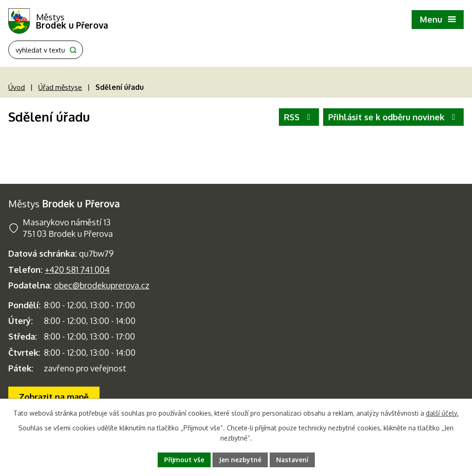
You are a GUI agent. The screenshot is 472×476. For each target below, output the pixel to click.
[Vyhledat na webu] (73, 50)
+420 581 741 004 (77, 270)
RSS (299, 117)
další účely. (442, 413)
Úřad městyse (60, 87)
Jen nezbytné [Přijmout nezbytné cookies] (240, 460)
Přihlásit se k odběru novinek (394, 117)
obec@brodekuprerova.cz (102, 285)
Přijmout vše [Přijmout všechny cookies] (184, 460)
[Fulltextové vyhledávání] (46, 50)
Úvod (17, 87)
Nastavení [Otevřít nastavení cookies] (292, 460)
